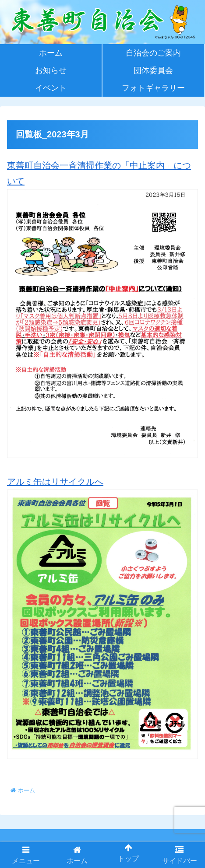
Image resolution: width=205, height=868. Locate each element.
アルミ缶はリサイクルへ (102, 618)
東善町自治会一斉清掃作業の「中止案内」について (102, 309)
